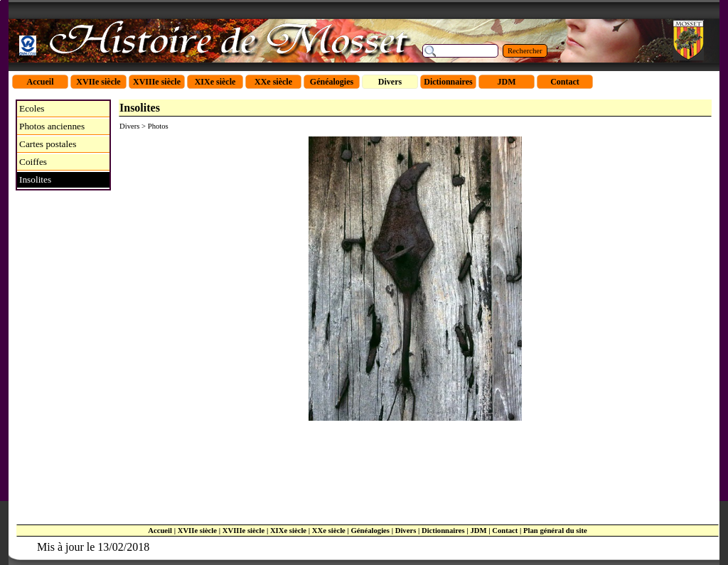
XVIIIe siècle (243, 531)
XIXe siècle (288, 531)
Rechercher (525, 51)
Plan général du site (555, 531)
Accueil (160, 531)
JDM (478, 531)
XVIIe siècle (197, 531)
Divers (406, 531)
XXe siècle (329, 531)
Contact (505, 531)
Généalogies (370, 531)
